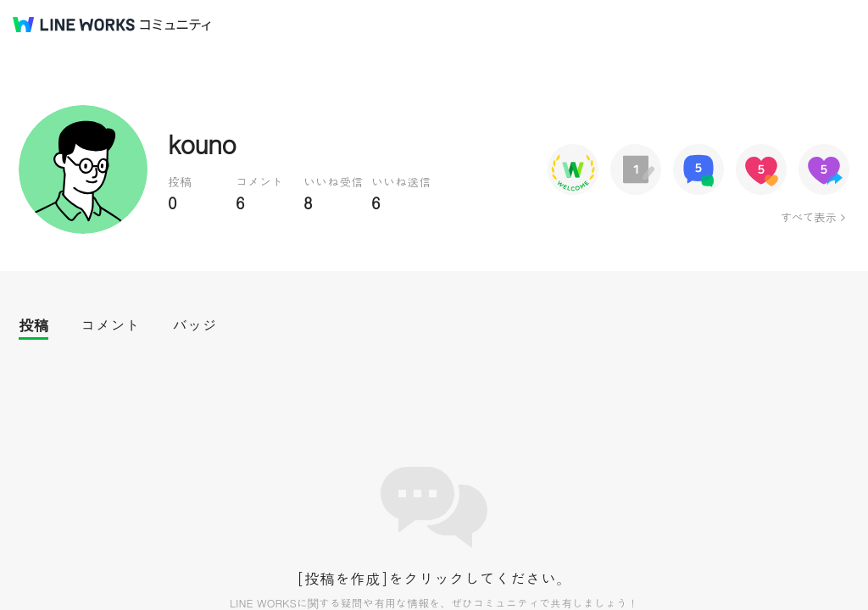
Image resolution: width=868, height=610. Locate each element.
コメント (110, 325)
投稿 (33, 325)
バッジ (195, 325)
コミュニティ (175, 25)
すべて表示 (808, 217)
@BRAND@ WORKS (74, 25)
